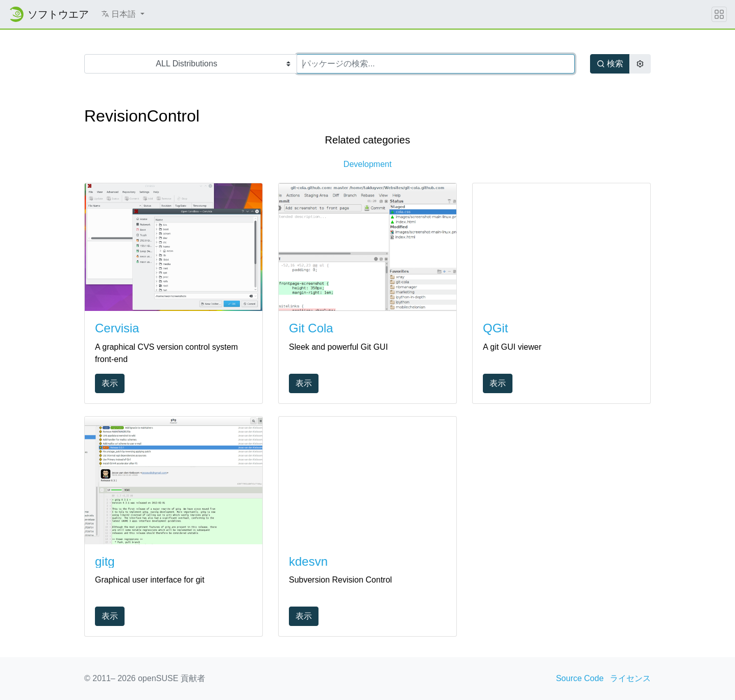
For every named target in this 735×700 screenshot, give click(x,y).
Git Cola (311, 328)
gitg (105, 561)
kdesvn (308, 561)
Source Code (580, 678)
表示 (110, 383)
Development (367, 164)
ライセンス (630, 678)
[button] (123, 14)
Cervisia (117, 328)
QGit (495, 328)
